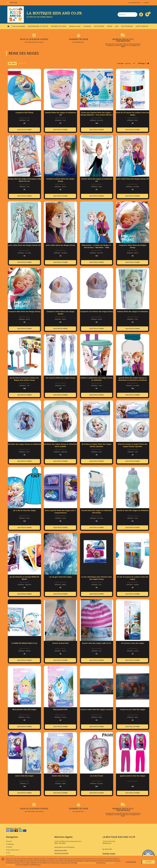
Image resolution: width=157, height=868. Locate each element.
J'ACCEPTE (148, 862)
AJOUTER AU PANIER (24, 130)
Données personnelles (61, 853)
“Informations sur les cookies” (87, 863)
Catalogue (10, 844)
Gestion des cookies (61, 850)
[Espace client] (141, 14)
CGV (8, 853)
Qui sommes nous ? (13, 850)
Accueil (9, 841)
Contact (146, 3)
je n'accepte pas (131, 862)
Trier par (120, 63)
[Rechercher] (136, 15)
